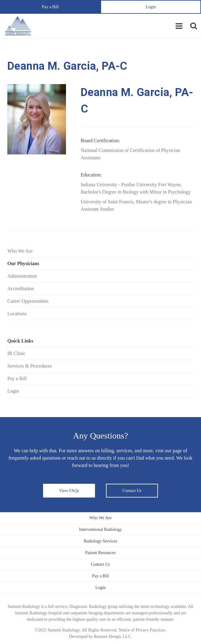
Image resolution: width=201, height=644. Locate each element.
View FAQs (69, 491)
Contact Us (132, 491)
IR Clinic (16, 353)
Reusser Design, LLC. (113, 637)
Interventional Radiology (100, 529)
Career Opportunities (28, 301)
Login (151, 7)
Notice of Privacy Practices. (142, 630)
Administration (22, 276)
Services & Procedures (30, 366)
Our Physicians (23, 263)
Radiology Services (100, 541)
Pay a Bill (50, 7)
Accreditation (21, 289)
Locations (17, 314)
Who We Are (20, 251)
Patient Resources (100, 553)
